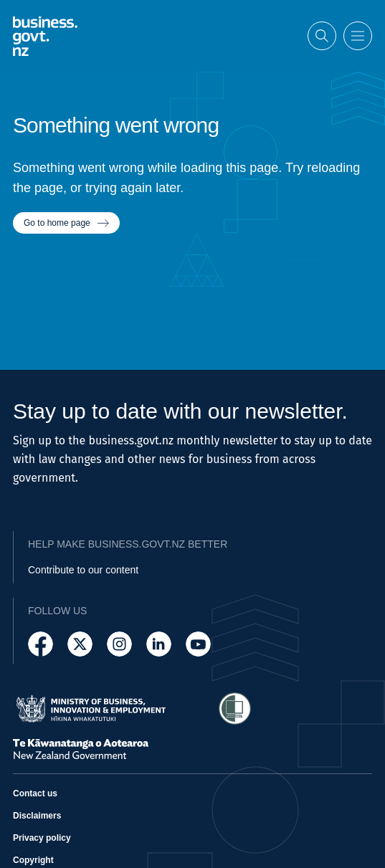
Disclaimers (37, 816)
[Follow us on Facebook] (41, 644)
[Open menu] (358, 34)
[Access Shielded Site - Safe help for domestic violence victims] (235, 709)
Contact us (35, 793)
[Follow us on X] (80, 644)
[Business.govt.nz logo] (45, 35)
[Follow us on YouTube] (198, 644)
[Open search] (322, 34)
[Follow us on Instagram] (119, 644)
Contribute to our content (83, 570)
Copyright (33, 860)
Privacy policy (42, 838)
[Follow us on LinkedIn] (159, 644)
